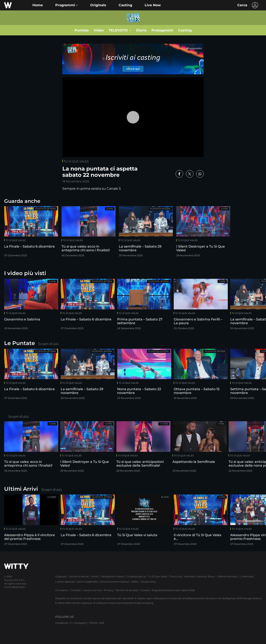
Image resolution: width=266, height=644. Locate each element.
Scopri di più (49, 344)
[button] (66, 5)
